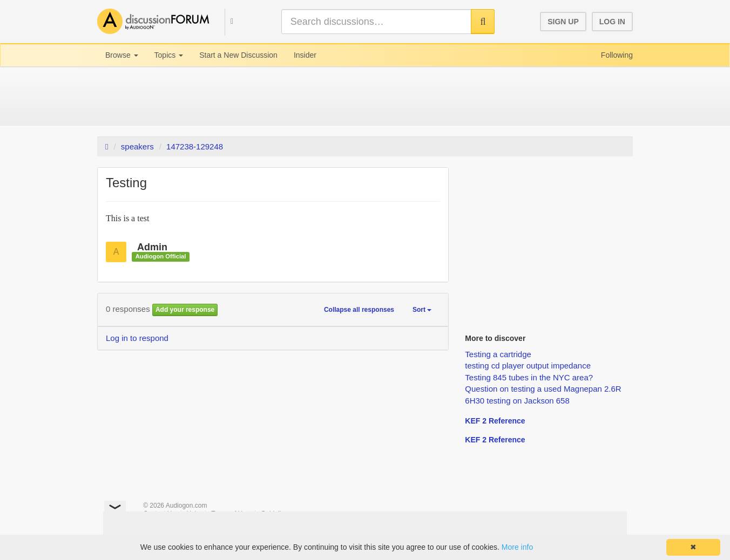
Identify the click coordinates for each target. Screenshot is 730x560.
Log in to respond (137, 338)
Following (617, 55)
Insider (305, 55)
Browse (122, 55)
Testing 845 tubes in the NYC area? (529, 377)
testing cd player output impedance (528, 366)
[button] (227, 21)
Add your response (185, 310)
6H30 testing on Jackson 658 (517, 401)
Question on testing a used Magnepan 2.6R (543, 389)
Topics (169, 55)
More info (517, 547)
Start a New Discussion (238, 55)
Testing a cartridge (498, 354)
